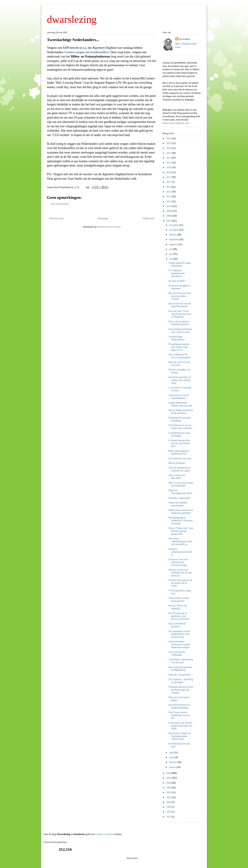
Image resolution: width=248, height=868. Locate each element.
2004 (169, 783)
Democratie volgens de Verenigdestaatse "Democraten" (180, 736)
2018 (169, 172)
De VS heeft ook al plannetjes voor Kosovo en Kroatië (179, 616)
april (172, 753)
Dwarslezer (185, 39)
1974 (169, 817)
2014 (169, 187)
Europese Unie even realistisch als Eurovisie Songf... (178, 562)
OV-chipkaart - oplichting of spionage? (181, 681)
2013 (169, 192)
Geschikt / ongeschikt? (179, 498)
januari (173, 767)
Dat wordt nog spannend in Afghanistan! (180, 669)
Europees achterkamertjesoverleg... (180, 552)
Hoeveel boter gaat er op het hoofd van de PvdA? (180, 583)
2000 (169, 802)
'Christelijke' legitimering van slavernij (181, 661)
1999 (169, 807)
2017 (169, 177)
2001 (169, 797)
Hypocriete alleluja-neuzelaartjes (178, 504)
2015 (169, 182)
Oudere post (148, 218)
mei (171, 259)
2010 (169, 206)
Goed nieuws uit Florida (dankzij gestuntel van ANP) (180, 726)
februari (173, 762)
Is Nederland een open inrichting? (179, 434)
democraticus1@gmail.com (176, 123)
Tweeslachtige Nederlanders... (73, 40)
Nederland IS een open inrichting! (179, 419)
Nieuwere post (56, 218)
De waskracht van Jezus (180, 458)
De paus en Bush (177, 281)
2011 (169, 201)
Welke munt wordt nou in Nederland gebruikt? (181, 512)
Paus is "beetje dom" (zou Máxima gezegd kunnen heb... (181, 531)
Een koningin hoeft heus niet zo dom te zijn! (180, 331)
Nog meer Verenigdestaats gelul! (180, 492)
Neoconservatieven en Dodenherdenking (179, 706)
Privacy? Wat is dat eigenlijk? (178, 607)
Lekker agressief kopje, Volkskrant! (180, 264)
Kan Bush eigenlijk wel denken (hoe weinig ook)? (180, 380)
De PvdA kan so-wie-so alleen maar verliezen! (180, 427)
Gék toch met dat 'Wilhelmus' (177, 653)
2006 (169, 773)
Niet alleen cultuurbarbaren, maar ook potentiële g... (180, 541)
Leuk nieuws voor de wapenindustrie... (179, 397)
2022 (169, 158)
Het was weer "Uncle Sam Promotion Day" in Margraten (180, 314)
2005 (169, 778)
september (174, 239)
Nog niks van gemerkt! (180, 675)
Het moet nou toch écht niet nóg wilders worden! (180, 296)
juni (171, 254)
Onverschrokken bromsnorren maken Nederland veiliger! (179, 644)
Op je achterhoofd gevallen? (177, 625)
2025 (169, 143)
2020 (169, 167)
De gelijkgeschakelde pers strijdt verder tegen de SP (179, 347)
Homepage (103, 218)
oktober (173, 235)
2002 (169, 792)
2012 (169, 197)
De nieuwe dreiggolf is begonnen (179, 287)
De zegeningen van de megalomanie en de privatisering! (179, 634)
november (174, 230)
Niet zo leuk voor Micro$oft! (177, 477)
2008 (169, 216)
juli (171, 249)
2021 (169, 163)
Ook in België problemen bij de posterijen (181, 412)
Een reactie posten (60, 204)
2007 (169, 221)
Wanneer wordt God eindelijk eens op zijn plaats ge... (180, 573)
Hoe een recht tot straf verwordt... (179, 364)
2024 (169, 148)
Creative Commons (104, 834)
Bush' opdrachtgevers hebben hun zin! (179, 452)
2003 (169, 788)
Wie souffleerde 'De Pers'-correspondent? (180, 356)
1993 (169, 812)
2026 (169, 139)
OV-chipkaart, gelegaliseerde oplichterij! (177, 273)
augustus (174, 244)
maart (172, 757)
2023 (169, 153)
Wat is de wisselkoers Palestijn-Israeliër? (179, 323)
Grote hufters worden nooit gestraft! (179, 600)
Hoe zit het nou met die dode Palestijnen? (180, 305)
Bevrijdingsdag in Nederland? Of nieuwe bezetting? (181, 521)
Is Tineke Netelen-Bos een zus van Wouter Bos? (179, 443)
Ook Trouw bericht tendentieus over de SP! (179, 715)
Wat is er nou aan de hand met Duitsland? (181, 484)
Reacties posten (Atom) (109, 227)
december (174, 225)
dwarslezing (72, 19)
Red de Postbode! (177, 463)
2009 (169, 211)
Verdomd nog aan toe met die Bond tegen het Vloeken (181, 690)
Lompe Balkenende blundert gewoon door (180, 404)
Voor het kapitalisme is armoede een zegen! (179, 469)
